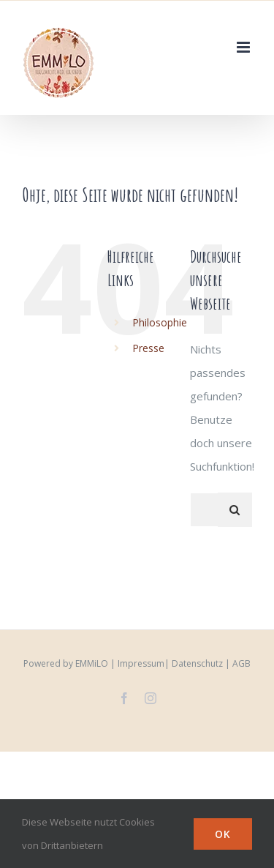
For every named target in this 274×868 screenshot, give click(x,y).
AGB (241, 663)
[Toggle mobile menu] (244, 47)
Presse (148, 348)
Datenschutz (197, 663)
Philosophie (160, 322)
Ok (223, 834)
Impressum (141, 663)
